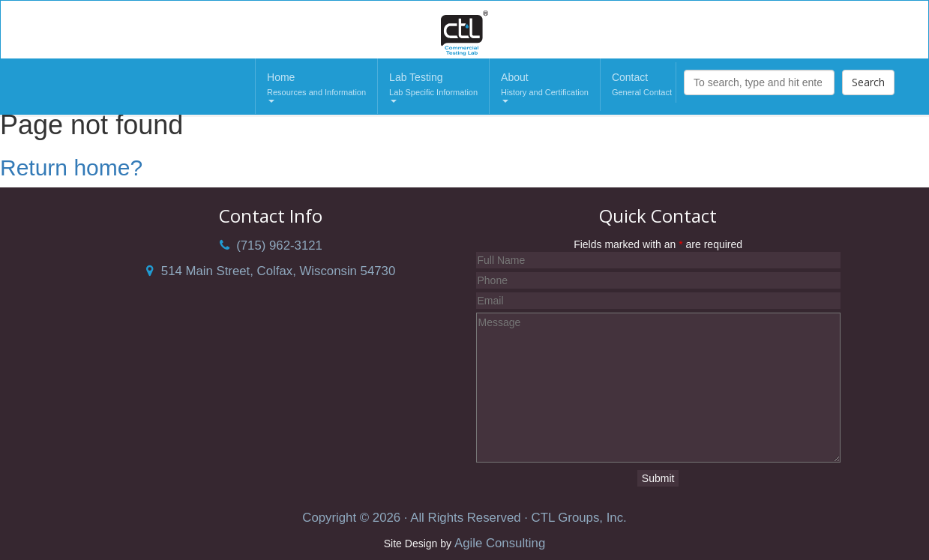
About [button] (545, 87)
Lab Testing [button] (433, 87)
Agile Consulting (500, 543)
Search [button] (868, 82)
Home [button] (316, 87)
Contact (642, 85)
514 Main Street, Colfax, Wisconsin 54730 (271, 271)
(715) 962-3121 (271, 246)
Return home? (71, 168)
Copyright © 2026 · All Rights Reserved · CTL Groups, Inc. (464, 518)
